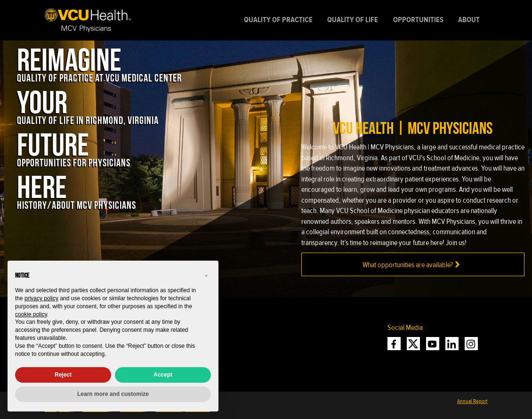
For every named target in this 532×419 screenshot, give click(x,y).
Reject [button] (63, 375)
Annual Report (472, 401)
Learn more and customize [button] (113, 394)
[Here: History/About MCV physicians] (77, 189)
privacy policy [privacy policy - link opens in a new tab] (41, 298)
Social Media (405, 328)
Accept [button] (163, 375)
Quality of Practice (278, 20)
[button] (206, 276)
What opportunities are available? (413, 264)
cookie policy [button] (31, 314)
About (469, 20)
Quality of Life (353, 20)
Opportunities (418, 20)
